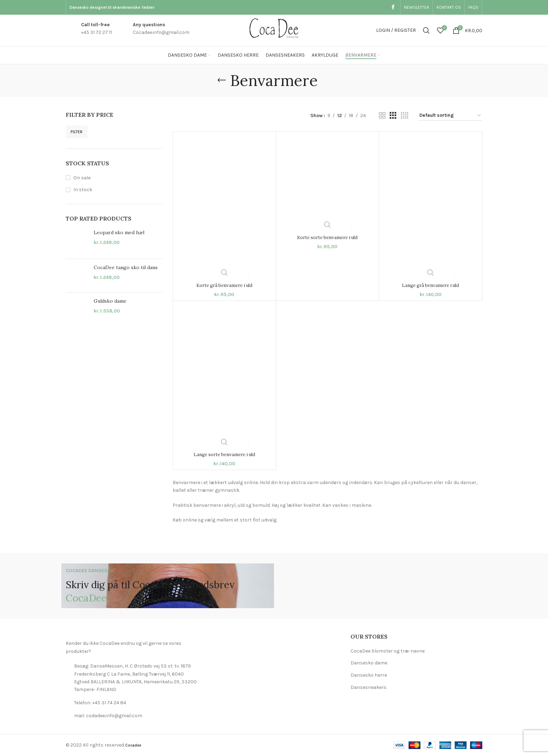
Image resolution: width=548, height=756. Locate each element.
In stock (83, 190)
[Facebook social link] (393, 7)
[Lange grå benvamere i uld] (431, 207)
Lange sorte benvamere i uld (224, 454)
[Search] (426, 30)
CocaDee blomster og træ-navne (388, 651)
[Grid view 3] (393, 116)
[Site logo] (274, 30)
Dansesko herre (369, 675)
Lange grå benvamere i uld (430, 285)
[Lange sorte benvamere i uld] (224, 376)
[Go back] (222, 80)
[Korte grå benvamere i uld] (224, 207)
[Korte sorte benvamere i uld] (327, 183)
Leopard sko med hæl (119, 232)
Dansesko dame (369, 663)
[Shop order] (450, 116)
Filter (77, 132)
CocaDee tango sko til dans (126, 267)
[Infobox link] (89, 31)
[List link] (132, 678)
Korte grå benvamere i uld (224, 285)
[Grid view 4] (405, 116)
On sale (82, 178)
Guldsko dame (110, 301)
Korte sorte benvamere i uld (327, 237)
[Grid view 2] (382, 116)
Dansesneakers (369, 687)
